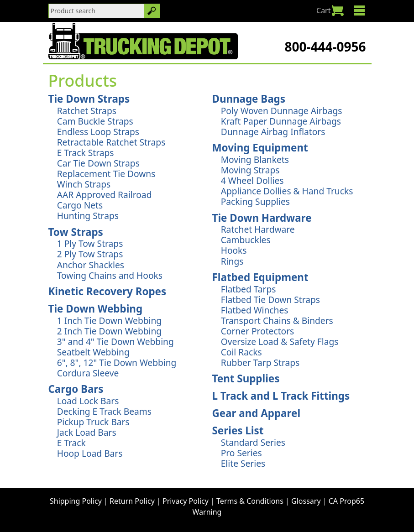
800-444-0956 (325, 47)
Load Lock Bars (88, 401)
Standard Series (253, 442)
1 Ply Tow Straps (90, 243)
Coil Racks (241, 352)
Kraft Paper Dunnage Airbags (281, 121)
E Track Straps (86, 153)
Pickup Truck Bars (93, 422)
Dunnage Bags (249, 99)
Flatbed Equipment (260, 277)
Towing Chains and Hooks (110, 275)
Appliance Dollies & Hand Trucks (287, 191)
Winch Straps (84, 184)
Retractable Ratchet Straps (111, 142)
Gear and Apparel (257, 413)
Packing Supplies (255, 201)
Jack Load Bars (87, 432)
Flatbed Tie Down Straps (270, 300)
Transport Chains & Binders (277, 321)
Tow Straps (76, 232)
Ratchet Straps (87, 111)
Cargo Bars (76, 389)
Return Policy (132, 501)
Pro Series (241, 453)
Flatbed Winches (255, 310)
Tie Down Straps (89, 99)
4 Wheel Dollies (252, 180)
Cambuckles (246, 240)
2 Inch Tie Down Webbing (109, 331)
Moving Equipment (260, 148)
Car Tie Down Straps (98, 163)
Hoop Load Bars (90, 453)
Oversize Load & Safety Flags (280, 342)
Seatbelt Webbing (93, 352)
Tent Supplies (246, 378)
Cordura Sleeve (88, 373)
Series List (238, 430)
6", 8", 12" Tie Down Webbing (117, 362)
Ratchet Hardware (258, 229)
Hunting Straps (88, 216)
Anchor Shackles (91, 265)
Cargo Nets (80, 205)
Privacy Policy (186, 501)
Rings (232, 261)
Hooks (234, 250)
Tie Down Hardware (262, 218)
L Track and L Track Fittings (281, 396)
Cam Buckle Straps (95, 121)
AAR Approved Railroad (105, 195)
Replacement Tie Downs (106, 174)
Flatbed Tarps (249, 289)
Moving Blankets (255, 159)
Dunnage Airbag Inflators (273, 132)
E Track (71, 443)
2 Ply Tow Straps (90, 254)
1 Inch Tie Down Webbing (109, 321)
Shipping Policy (76, 501)
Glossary (306, 501)
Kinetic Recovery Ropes (107, 291)
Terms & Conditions (250, 501)
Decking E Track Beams (104, 411)
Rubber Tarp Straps (260, 362)
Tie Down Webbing (96, 309)
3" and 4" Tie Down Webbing (115, 342)
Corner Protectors (258, 331)
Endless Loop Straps (98, 132)
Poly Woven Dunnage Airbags (282, 111)
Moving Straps (250, 170)
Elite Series (243, 463)
